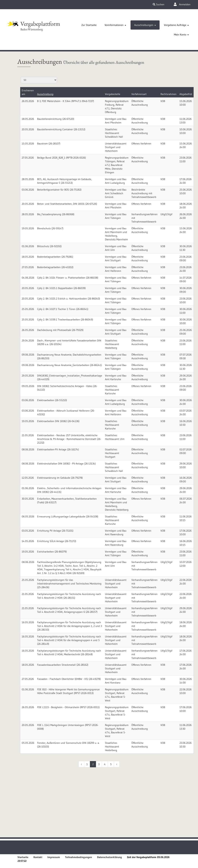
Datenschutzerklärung (109, 857)
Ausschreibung (45, 94)
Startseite (23, 857)
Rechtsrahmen (168, 94)
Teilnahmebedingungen (79, 857)
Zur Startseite (89, 25)
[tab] (89, 25)
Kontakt (38, 857)
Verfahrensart (139, 94)
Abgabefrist (186, 94)
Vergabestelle (113, 94)
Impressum (54, 857)
